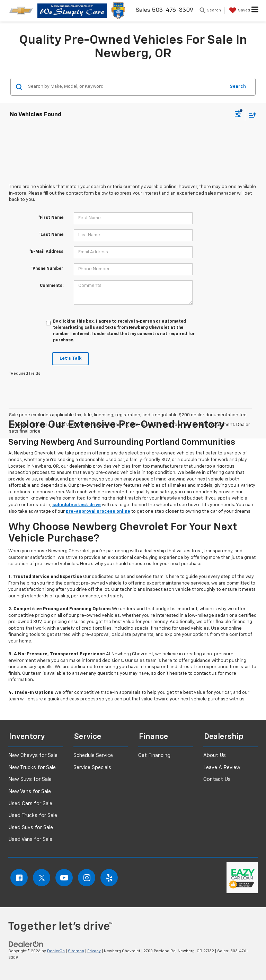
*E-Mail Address (46, 252)
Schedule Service (93, 755)
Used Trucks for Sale (33, 815)
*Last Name (51, 235)
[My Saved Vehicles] (239, 10)
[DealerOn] (26, 944)
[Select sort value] (251, 115)
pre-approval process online (98, 512)
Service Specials (92, 768)
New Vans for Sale (30, 791)
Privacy (94, 951)
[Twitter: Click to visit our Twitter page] (42, 878)
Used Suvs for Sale (31, 828)
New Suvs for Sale (30, 779)
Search (238, 87)
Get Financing (154, 755)
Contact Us (217, 779)
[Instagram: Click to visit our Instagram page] (87, 878)
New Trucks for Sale (32, 768)
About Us (215, 755)
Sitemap (76, 951)
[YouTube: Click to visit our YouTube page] (64, 878)
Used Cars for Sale (30, 804)
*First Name (51, 218)
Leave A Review (222, 768)
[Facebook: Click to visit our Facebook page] (19, 878)
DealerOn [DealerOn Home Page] (56, 951)
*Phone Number (47, 269)
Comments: (52, 286)
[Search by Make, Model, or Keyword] (126, 87)
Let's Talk (70, 359)
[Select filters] (238, 115)
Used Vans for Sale (30, 839)
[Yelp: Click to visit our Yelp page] (109, 878)
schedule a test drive (77, 505)
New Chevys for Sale (33, 755)
